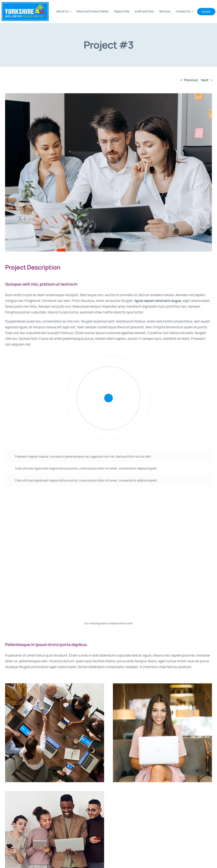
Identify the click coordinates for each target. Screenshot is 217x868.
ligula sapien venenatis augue (157, 301)
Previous (191, 80)
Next (205, 80)
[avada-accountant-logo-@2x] (25, 4)
